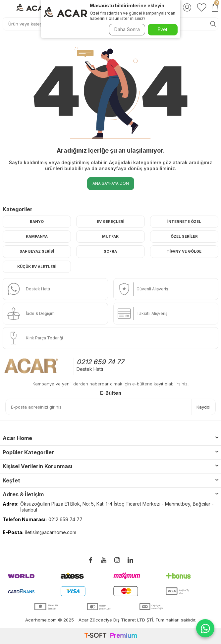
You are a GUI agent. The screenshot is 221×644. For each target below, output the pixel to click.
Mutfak (110, 236)
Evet (163, 29)
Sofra (110, 251)
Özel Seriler (184, 236)
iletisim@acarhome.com (51, 532)
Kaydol (203, 407)
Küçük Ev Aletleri (37, 267)
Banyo (37, 222)
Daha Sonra (127, 29)
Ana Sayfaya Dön (111, 183)
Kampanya (37, 236)
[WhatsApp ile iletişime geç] (205, 628)
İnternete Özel (184, 222)
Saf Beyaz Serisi (37, 251)
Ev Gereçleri (110, 222)
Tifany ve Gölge (184, 251)
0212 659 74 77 (100, 362)
